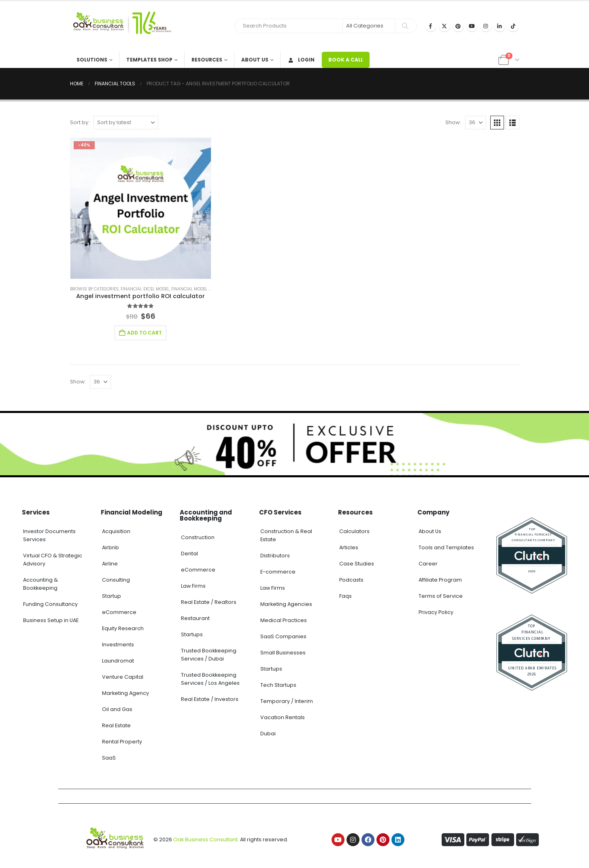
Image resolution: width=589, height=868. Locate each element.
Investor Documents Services (49, 535)
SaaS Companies (283, 636)
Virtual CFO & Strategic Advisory (53, 560)
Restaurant (195, 618)
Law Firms (193, 586)
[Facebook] (431, 26)
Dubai (268, 734)
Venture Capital (123, 677)
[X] (444, 26)
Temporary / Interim (287, 701)
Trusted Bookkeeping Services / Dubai (209, 655)
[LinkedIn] (500, 26)
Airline (110, 564)
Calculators (354, 531)
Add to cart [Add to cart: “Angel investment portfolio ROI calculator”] (145, 333)
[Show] (476, 123)
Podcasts (351, 580)
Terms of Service (441, 596)
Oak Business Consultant (205, 839)
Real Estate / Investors (210, 699)
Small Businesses (283, 653)
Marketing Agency (125, 693)
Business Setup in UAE (51, 620)
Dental (189, 554)
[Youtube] (472, 26)
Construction (198, 537)
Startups (192, 634)
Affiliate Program (440, 580)
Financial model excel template (206, 289)
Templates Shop (149, 60)
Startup (112, 596)
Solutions (92, 60)
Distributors (275, 556)
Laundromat (118, 661)
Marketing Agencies (286, 604)
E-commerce (278, 572)
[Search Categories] (369, 26)
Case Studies (357, 564)
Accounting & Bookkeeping (40, 584)
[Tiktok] (513, 26)
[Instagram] (486, 26)
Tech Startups (278, 685)
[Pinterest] (458, 26)
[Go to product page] (141, 208)
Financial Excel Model (145, 289)
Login (301, 60)
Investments (118, 645)
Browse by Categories (94, 289)
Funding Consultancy (50, 604)
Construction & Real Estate (286, 535)
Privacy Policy (436, 612)
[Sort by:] (126, 123)
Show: (453, 122)
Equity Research (123, 628)
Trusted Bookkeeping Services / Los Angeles (210, 679)
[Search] (405, 26)
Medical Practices (284, 620)
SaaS (109, 758)
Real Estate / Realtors (209, 602)
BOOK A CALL (346, 60)
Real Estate (116, 725)
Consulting (116, 580)
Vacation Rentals (283, 717)
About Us (255, 60)
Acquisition (116, 531)
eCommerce (119, 612)
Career (428, 564)
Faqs (346, 596)
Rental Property (122, 742)
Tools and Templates (446, 547)
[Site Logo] (121, 26)
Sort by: (80, 122)
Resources (207, 60)
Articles (349, 547)
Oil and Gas (117, 709)
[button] (497, 123)
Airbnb (111, 547)
